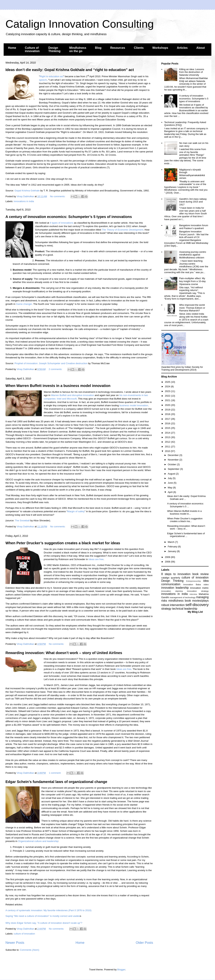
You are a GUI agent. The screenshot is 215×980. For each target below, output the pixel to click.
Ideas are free (96, 559)
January (172, 551)
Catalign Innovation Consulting (80, 24)
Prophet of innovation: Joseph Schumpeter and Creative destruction (51, 363)
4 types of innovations (61, 223)
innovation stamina (172, 591)
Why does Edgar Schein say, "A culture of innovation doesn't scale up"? (44, 923)
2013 (168, 437)
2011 (168, 447)
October (172, 464)
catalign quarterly (171, 578)
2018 (168, 414)
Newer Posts (15, 943)
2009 (168, 557)
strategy (166, 609)
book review (201, 574)
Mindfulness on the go (78, 49)
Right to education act (51, 76)
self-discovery (197, 605)
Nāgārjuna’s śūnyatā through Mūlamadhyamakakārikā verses (192, 174)
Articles (182, 48)
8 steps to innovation (176, 574)
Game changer (24, 304)
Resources (118, 48)
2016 (168, 423)
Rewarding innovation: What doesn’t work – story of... (186, 527)
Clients (139, 48)
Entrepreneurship (193, 581)
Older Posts (144, 943)
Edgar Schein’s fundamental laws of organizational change (56, 782)
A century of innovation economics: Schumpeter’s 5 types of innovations (69, 217)
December (174, 455)
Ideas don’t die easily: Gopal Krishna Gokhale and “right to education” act (70, 70)
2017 (168, 419)
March (171, 542)
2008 (168, 562)
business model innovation (134, 405)
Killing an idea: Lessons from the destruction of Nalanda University (192, 72)
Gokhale (35, 191)
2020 (168, 405)
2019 (168, 410)
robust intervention (173, 605)
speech (43, 80)
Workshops (160, 48)
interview (193, 594)
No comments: (58, 196)
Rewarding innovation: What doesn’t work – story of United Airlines (64, 653)
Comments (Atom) (30, 950)
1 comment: (55, 773)
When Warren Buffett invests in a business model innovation (58, 386)
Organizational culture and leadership (38, 841)
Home (12, 48)
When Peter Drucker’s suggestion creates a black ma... (185, 520)
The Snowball (22, 520)
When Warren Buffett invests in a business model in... (184, 512)
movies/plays (200, 601)
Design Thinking (54, 49)
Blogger (121, 970)
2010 (168, 451)
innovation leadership (175, 588)
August (172, 474)
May (170, 488)
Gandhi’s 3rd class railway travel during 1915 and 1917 (193, 202)
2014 (168, 433)
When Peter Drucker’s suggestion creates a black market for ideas (63, 543)
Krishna (26, 191)
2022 (168, 396)
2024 (168, 386)
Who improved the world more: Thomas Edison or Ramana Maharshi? (192, 308)
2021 (168, 400)
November (174, 460)
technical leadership (185, 609)
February (173, 547)
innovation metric (199, 588)
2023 (168, 391)
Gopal (18, 191)
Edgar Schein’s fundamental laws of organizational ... (186, 535)
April (171, 492)
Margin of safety (76, 511)
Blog (98, 48)
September (174, 469)
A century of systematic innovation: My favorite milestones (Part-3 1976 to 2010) (48, 910)
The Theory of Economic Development (123, 230)
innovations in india (24, 201)
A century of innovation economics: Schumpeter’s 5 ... (185, 505)
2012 (168, 442)
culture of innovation (24, 934)
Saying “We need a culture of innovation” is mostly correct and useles (43, 916)
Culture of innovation (32, 49)
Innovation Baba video (196, 584)
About (201, 48)
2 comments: (56, 369)
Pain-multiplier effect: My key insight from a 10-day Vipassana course (192, 281)
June (171, 483)
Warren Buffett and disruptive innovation (73, 395)
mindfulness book (180, 601)
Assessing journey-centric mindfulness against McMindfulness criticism (193, 255)
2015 (168, 428)
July (170, 478)
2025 (168, 382)
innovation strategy (198, 591)
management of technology (183, 597)
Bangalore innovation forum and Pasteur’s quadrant (194, 227)
